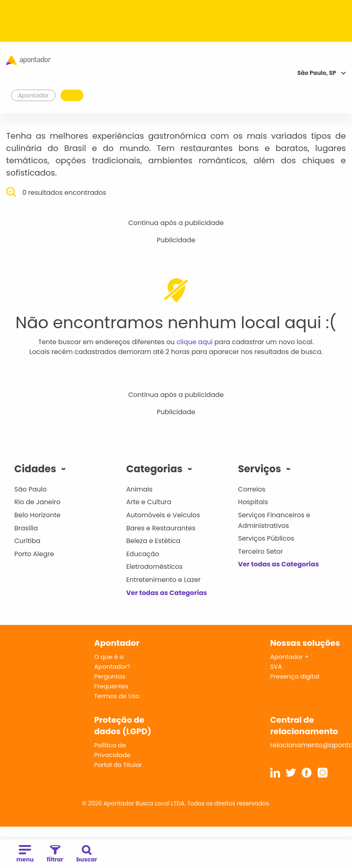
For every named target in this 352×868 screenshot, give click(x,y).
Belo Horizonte (37, 515)
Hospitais (253, 502)
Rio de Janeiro (37, 502)
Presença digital (295, 676)
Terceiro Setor (260, 551)
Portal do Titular (118, 765)
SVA (276, 666)
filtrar (55, 854)
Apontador (34, 95)
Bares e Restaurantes (161, 528)
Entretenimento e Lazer (164, 580)
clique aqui (195, 342)
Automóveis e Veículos (163, 515)
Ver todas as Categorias (167, 593)
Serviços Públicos (266, 538)
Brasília (26, 528)
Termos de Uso (117, 696)
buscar (87, 854)
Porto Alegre (34, 554)
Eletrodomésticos (155, 567)
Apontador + (290, 657)
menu (25, 854)
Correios (252, 489)
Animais (140, 489)
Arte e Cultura (149, 502)
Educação (143, 554)
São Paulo (30, 489)
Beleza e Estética (154, 541)
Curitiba (27, 541)
